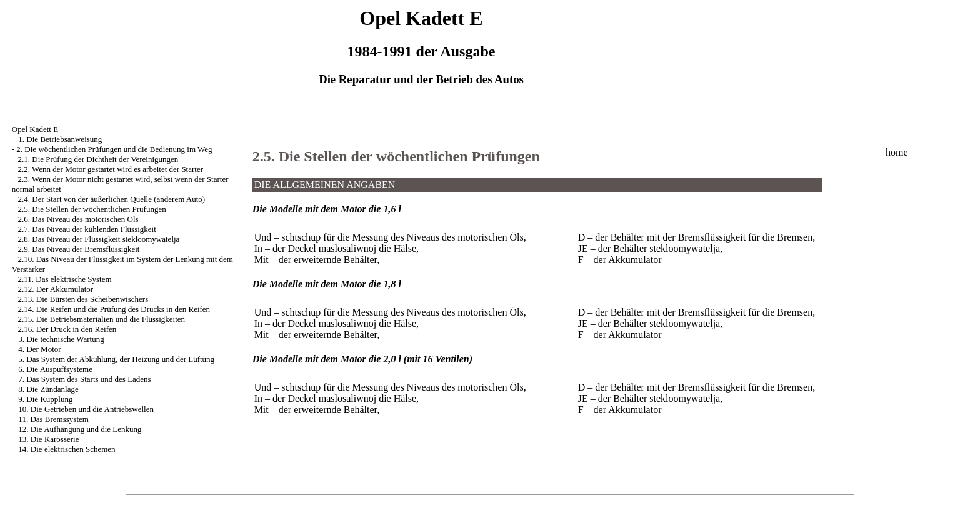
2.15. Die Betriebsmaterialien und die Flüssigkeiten (102, 319)
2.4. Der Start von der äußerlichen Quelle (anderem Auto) (112, 199)
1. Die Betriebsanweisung (60, 139)
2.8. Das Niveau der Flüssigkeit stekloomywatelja (99, 239)
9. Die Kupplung (45, 399)
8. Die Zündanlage (48, 389)
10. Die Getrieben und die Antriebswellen (86, 409)
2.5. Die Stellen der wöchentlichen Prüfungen (92, 209)
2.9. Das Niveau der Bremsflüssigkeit (79, 249)
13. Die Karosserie (48, 439)
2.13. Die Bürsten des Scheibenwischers (83, 299)
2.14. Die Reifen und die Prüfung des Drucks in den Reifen (114, 309)
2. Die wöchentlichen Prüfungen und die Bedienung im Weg (114, 149)
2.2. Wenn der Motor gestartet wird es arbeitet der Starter (111, 169)
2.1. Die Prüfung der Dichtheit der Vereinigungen (98, 159)
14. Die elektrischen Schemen (67, 449)
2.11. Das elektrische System (65, 279)
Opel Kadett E (35, 129)
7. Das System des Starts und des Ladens (84, 379)
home (897, 152)
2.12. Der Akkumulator (56, 289)
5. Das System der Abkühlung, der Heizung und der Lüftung (116, 359)
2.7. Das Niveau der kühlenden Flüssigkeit (87, 229)
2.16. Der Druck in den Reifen (67, 329)
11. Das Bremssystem (53, 419)
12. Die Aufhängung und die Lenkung (80, 429)
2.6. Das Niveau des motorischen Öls (78, 219)
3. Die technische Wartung (61, 339)
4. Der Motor (39, 349)
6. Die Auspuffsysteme (55, 369)
